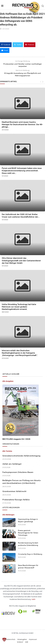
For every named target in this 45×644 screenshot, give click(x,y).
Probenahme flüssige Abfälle (16, 498)
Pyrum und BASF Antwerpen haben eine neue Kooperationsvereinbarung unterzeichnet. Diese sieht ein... (22, 169)
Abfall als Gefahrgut (12, 462)
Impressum (33, 637)
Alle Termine (7, 449)
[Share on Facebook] (6, 43)
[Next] (43, 80)
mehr (33, 597)
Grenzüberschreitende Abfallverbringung (21, 454)
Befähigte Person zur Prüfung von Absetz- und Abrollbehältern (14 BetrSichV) (22, 480)
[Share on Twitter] (18, 43)
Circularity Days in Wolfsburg (30, 552)
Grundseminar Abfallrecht (14, 489)
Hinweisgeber (22, 637)
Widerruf (20, 640)
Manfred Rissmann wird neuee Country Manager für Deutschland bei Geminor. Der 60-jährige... (22, 123)
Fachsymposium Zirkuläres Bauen (18, 470)
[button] (4, 640)
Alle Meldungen (8, 513)
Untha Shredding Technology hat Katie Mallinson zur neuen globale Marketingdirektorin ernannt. (19, 305)
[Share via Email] (5, 49)
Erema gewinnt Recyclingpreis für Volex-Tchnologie (28, 531)
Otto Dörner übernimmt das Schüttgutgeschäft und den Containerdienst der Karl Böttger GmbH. (21, 259)
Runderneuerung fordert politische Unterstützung (28, 542)
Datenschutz (11, 637)
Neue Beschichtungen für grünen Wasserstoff (28, 565)
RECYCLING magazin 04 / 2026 (16, 437)
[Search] (43, 5)
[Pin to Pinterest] (30, 43)
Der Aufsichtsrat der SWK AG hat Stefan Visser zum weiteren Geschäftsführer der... (21, 214)
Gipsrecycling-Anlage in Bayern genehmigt (28, 518)
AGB (27, 640)
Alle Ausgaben (8, 379)
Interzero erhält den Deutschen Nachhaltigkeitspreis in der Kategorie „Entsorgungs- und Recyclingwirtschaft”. (20, 351)
